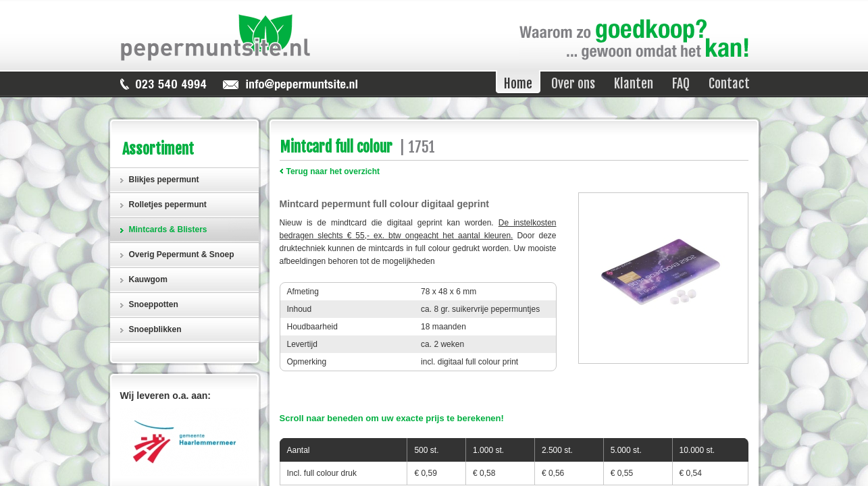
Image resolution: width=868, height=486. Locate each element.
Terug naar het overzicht (333, 171)
